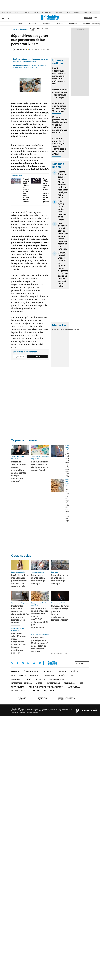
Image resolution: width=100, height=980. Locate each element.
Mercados (35, 675)
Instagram (23, 663)
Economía (33, 24)
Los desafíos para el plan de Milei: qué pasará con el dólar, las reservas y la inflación (63, 236)
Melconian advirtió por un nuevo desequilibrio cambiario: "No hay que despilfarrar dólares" (19, 471)
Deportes (40, 679)
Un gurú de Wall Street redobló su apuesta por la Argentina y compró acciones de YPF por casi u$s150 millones (63, 269)
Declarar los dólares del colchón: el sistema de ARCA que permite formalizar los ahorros (20, 614)
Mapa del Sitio (18, 687)
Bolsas (61, 330)
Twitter (12, 663)
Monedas (55, 330)
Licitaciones (50, 691)
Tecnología (70, 683)
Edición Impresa (57, 679)
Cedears (76, 330)
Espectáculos (53, 683)
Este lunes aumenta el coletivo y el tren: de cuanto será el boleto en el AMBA (29, 67)
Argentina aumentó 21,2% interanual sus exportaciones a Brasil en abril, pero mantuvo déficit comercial (28, 190)
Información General (22, 683)
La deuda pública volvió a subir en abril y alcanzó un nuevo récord (40, 466)
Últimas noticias (32, 672)
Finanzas (47, 24)
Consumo (26, 12)
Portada (15, 672)
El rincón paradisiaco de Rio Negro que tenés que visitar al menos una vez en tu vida (60, 125)
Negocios (73, 24)
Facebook (18, 663)
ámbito (14, 29)
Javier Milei (87, 12)
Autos (39, 683)
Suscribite (37, 356)
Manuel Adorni (47, 12)
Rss (81, 683)
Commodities (68, 330)
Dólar (17, 12)
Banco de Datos (19, 675)
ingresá (95, 18)
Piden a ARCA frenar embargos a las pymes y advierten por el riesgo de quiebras (47, 190)
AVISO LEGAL (74, 687)
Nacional (16, 679)
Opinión (87, 24)
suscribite (88, 18)
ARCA (68, 12)
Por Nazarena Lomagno (59, 653)
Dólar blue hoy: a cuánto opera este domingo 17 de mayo (60, 94)
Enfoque (35, 12)
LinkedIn (28, 663)
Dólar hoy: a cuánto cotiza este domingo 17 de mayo (59, 107)
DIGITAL (23, 699)
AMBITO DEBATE (67, 699)
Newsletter (95, 23)
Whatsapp (40, 663)
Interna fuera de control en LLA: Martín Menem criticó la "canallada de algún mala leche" (63, 185)
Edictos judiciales (20, 691)
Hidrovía (77, 12)
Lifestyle (74, 675)
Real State (59, 12)
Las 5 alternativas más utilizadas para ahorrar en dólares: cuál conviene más (31, 60)
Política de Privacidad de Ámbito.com (47, 687)
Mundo (28, 679)
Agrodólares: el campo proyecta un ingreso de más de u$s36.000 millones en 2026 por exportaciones (40, 618)
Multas (37, 691)
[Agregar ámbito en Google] (22, 49)
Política (60, 24)
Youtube (34, 663)
